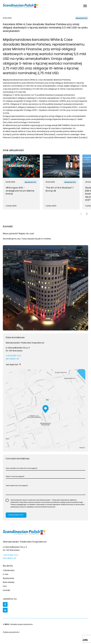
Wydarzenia (8, 578)
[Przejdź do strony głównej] (45, 533)
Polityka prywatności (45, 632)
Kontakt (6, 590)
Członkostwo (9, 570)
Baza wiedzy (9, 582)
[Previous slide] (81, 214)
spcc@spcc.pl (12, 359)
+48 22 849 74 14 (13, 356)
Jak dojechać (12, 365)
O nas (6, 574)
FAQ (5, 586)
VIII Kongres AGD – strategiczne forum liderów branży (20, 191)
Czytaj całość (11, 206)
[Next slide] (87, 214)
